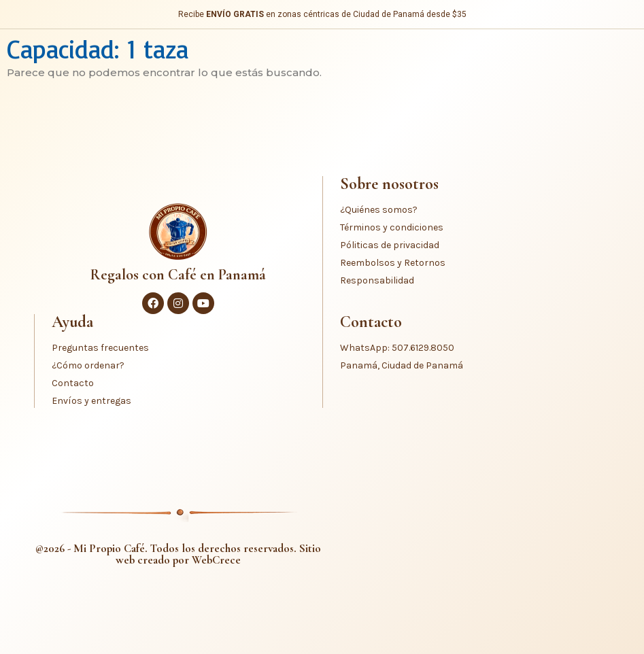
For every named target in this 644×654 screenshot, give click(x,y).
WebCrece (216, 560)
